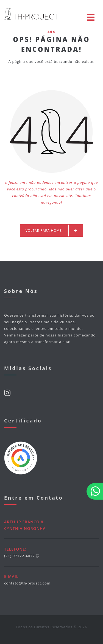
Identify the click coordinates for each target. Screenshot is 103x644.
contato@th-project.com (27, 583)
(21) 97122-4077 (20, 556)
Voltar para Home (51, 231)
